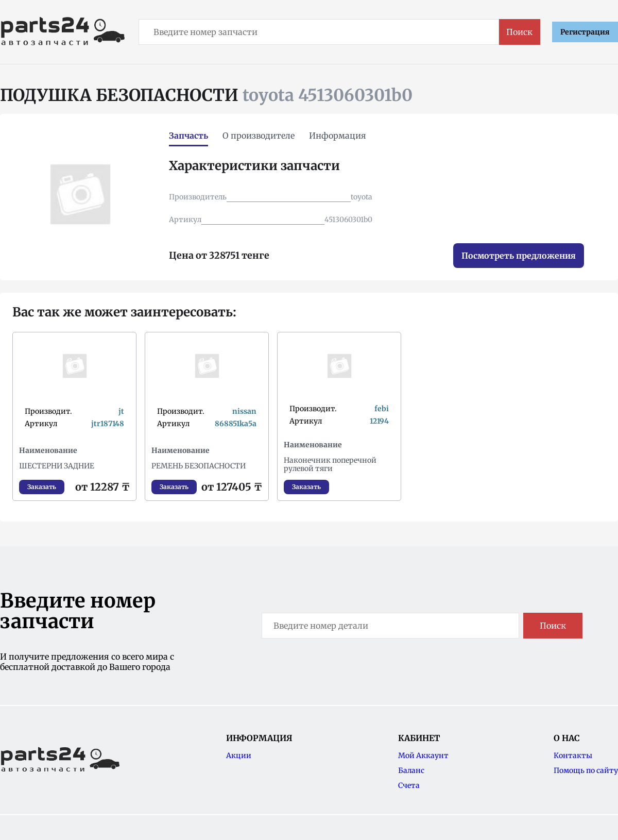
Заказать (42, 487)
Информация (338, 136)
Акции (239, 755)
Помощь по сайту (586, 770)
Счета (409, 785)
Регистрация (585, 32)
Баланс (411, 770)
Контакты (573, 755)
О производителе (259, 136)
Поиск (519, 32)
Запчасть (188, 136)
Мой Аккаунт (423, 755)
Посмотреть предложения (519, 256)
